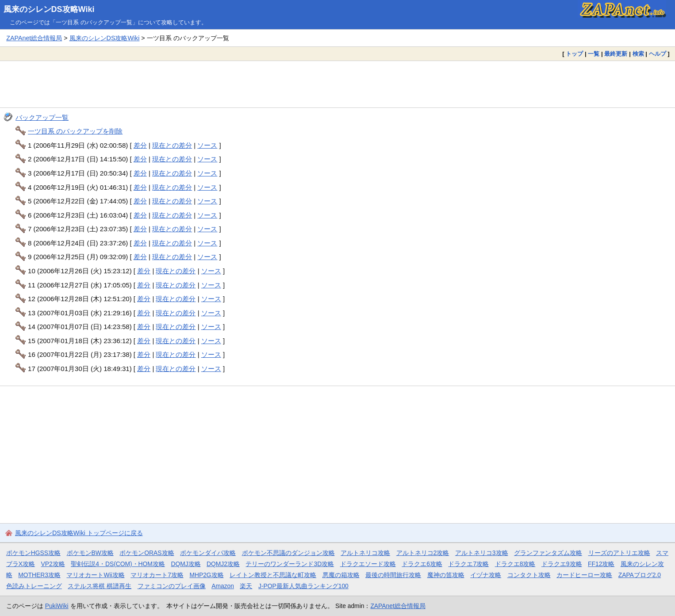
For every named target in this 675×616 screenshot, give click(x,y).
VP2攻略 (53, 564)
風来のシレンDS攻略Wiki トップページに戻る (79, 533)
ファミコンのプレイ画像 (172, 586)
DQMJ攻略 (186, 564)
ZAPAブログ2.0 (640, 575)
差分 (140, 145)
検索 (638, 54)
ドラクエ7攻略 (468, 564)
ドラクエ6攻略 (422, 564)
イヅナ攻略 (486, 575)
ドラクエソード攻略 (368, 564)
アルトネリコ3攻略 (482, 553)
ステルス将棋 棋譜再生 (100, 586)
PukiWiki (57, 606)
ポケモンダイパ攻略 (208, 553)
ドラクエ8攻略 (515, 564)
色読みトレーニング (34, 586)
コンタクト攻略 (529, 575)
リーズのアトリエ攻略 (619, 553)
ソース (207, 145)
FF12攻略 (601, 564)
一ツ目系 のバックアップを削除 (75, 131)
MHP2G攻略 (206, 575)
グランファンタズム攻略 (548, 553)
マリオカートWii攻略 (95, 575)
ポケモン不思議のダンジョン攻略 (288, 553)
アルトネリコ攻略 (365, 553)
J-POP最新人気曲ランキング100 (303, 586)
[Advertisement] (337, 84)
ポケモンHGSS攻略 (33, 553)
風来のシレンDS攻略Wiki (49, 9)
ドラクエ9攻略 (562, 564)
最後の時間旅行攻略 (393, 575)
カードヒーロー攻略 (584, 575)
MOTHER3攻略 (39, 575)
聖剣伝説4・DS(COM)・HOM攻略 (118, 564)
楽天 (246, 586)
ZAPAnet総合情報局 (34, 38)
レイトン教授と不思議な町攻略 (273, 575)
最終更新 (616, 54)
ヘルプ (658, 54)
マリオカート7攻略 (157, 575)
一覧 (594, 54)
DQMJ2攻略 (223, 564)
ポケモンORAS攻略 (147, 553)
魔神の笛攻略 (446, 575)
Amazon (223, 586)
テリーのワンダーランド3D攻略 (290, 564)
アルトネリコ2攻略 (423, 553)
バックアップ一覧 (42, 117)
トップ (574, 54)
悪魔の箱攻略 (341, 575)
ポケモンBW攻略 (90, 553)
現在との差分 (172, 145)
